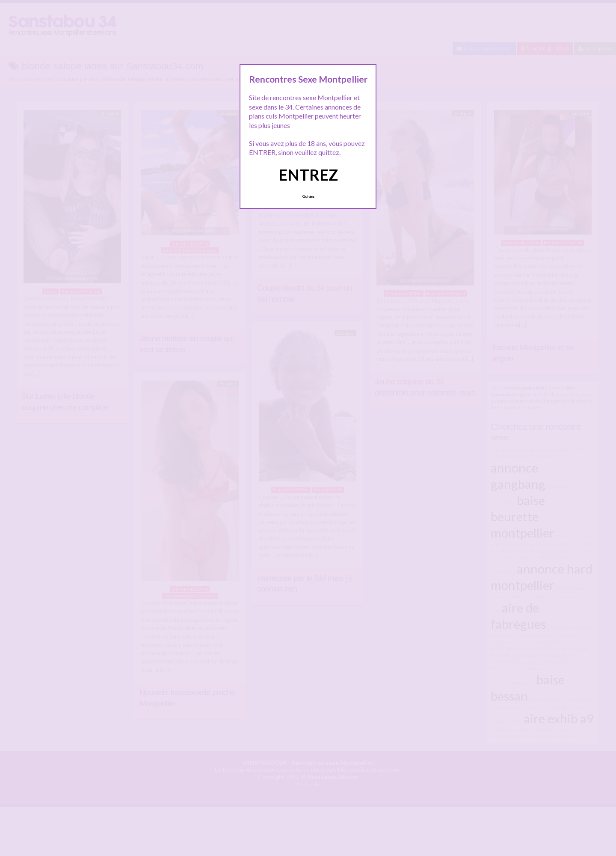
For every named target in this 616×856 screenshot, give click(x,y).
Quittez (308, 196)
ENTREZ (308, 175)
